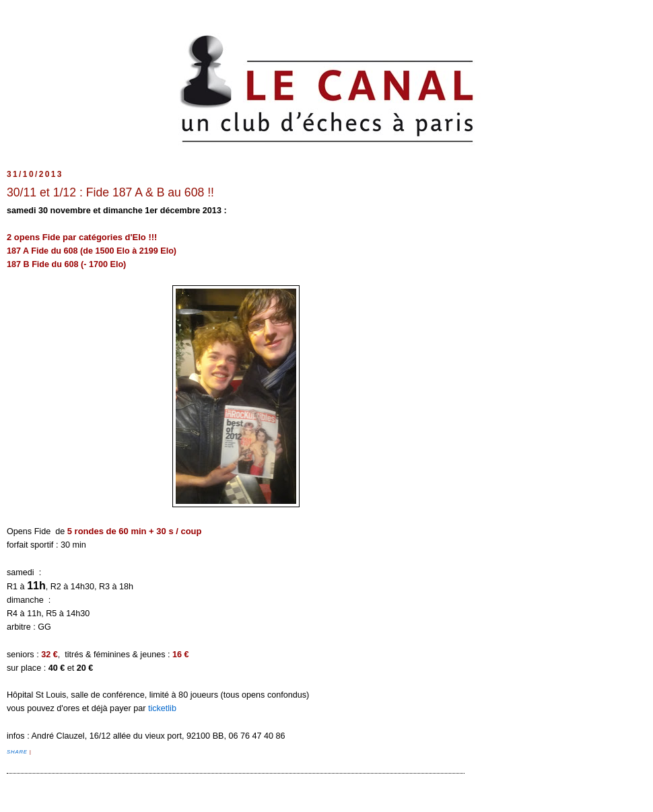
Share (18, 752)
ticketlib (162, 708)
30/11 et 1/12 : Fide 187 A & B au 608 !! (110, 192)
